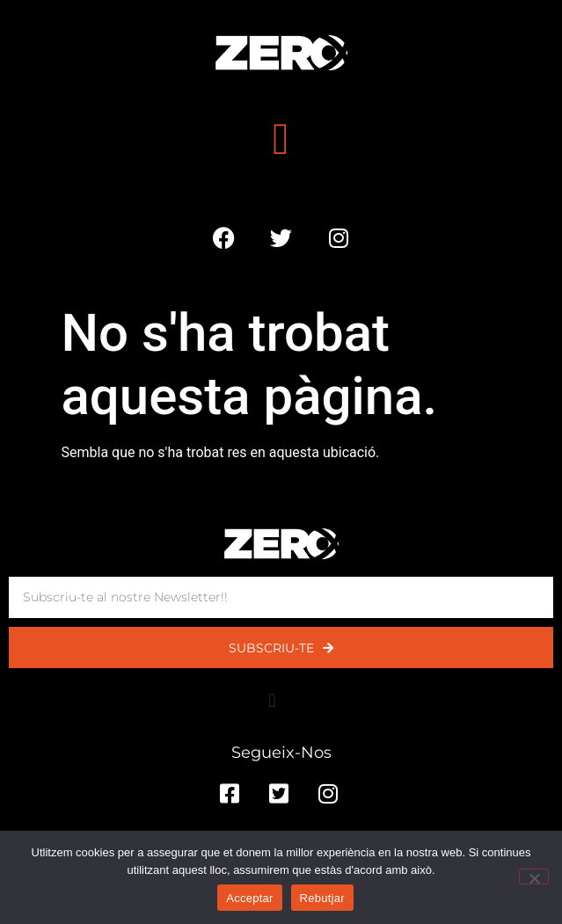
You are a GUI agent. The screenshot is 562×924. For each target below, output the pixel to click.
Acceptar (249, 898)
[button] (281, 138)
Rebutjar (322, 898)
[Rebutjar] (534, 877)
